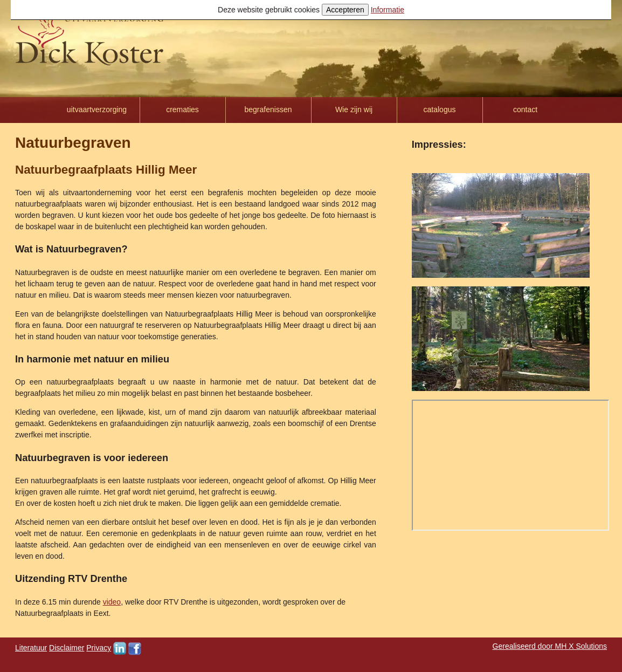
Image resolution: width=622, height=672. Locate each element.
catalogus (440, 109)
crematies (182, 109)
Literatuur (31, 648)
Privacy (99, 648)
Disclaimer (67, 648)
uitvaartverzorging (97, 109)
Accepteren (345, 10)
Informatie (388, 10)
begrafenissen (268, 109)
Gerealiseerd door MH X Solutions (550, 646)
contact (525, 109)
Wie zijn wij (354, 109)
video (112, 602)
